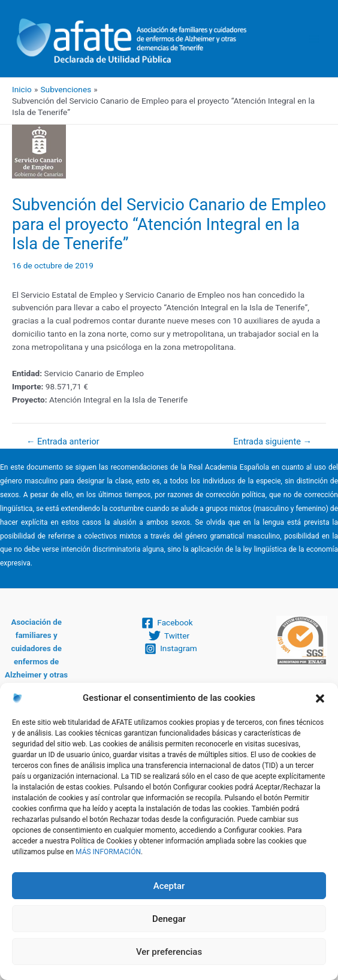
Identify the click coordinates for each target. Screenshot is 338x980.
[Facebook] (167, 623)
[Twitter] (169, 636)
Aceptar (169, 886)
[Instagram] (171, 649)
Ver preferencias (169, 952)
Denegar (169, 919)
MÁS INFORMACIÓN (108, 852)
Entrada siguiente (272, 442)
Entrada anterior (63, 442)
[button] (320, 698)
